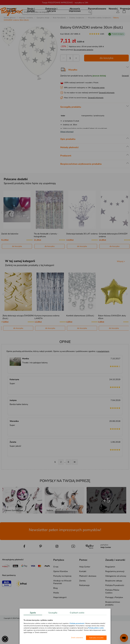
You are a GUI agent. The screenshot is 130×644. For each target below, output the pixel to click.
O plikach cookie (77, 613)
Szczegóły (53, 613)
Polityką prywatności (77, 623)
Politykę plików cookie (96, 628)
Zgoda (33, 613)
